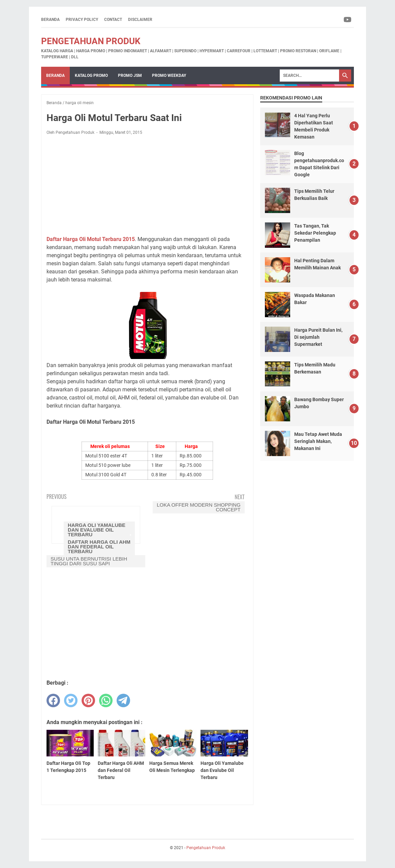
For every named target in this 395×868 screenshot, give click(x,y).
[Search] (309, 76)
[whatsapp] (106, 700)
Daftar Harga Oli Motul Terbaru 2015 (91, 239)
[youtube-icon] (348, 20)
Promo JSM (130, 76)
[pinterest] (88, 700)
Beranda (50, 20)
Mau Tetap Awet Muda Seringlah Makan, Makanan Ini (318, 441)
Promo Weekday (169, 76)
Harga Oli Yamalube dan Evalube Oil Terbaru (97, 530)
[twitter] (71, 700)
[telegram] (123, 700)
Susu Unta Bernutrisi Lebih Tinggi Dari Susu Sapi (89, 561)
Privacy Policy (82, 20)
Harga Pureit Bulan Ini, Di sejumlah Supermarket (318, 337)
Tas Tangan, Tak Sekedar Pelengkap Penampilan (315, 233)
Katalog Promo (91, 76)
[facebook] (53, 700)
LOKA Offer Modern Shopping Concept (199, 507)
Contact (113, 20)
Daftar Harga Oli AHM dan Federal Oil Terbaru (99, 547)
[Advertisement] (147, 185)
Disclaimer (140, 20)
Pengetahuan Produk (91, 41)
